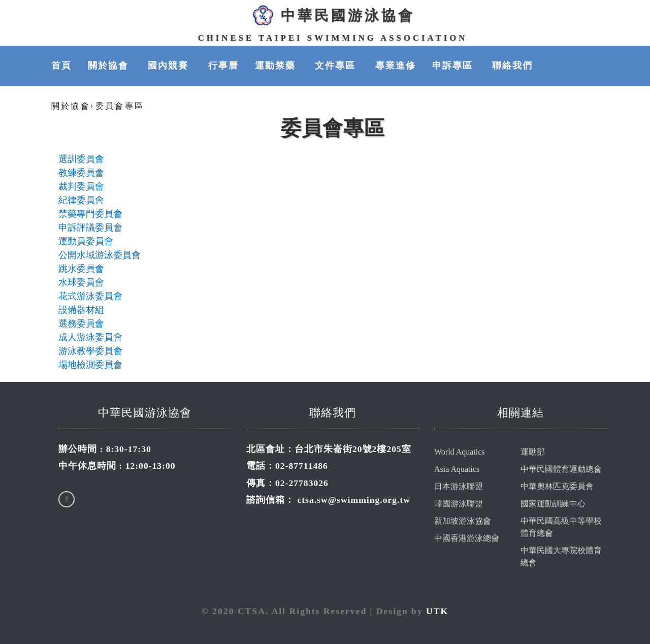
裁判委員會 (81, 186)
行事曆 (223, 66)
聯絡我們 (512, 66)
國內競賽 (170, 66)
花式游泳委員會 (90, 296)
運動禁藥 (277, 66)
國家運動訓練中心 (553, 504)
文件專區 (337, 66)
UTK (437, 611)
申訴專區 (454, 66)
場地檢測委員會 (90, 365)
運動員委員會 (86, 241)
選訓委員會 (81, 159)
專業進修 (396, 66)
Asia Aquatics (457, 469)
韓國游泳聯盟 (459, 504)
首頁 (61, 66)
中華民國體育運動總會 (561, 469)
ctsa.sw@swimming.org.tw (354, 500)
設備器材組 (81, 310)
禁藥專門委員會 (90, 214)
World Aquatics (460, 452)
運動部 (533, 452)
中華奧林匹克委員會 (557, 486)
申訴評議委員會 (90, 228)
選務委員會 (81, 324)
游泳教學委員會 (90, 351)
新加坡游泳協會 (463, 521)
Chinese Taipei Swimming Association (333, 38)
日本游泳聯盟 (459, 486)
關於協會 (110, 66)
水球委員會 (81, 282)
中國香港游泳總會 (467, 538)
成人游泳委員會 (90, 337)
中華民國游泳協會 (333, 15)
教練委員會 (81, 173)
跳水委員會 (81, 269)
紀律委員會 (81, 200)
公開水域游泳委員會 (100, 255)
